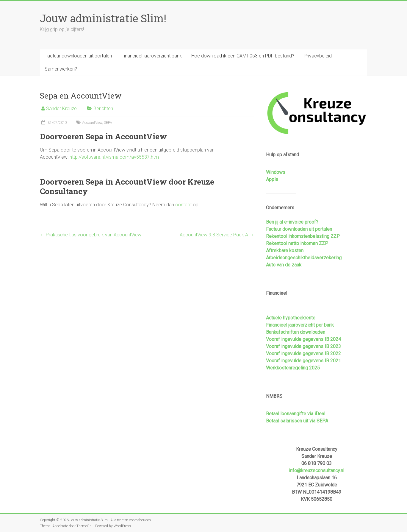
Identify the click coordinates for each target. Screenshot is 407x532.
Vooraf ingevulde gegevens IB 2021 (303, 361)
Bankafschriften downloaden (296, 332)
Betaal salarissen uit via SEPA (297, 421)
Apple (272, 179)
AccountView (92, 123)
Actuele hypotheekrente (291, 318)
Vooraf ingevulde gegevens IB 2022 (303, 354)
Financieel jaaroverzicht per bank (300, 325)
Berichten (103, 109)
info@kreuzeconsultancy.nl (317, 471)
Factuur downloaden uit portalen (78, 56)
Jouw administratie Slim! (103, 18)
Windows (276, 172)
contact (183, 205)
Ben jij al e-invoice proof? (292, 222)
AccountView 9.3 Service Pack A (217, 235)
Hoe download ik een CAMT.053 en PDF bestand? (243, 56)
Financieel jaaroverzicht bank (152, 56)
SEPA (108, 123)
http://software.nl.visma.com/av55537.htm (114, 157)
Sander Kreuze (61, 109)
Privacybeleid (318, 56)
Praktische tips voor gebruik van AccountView (91, 235)
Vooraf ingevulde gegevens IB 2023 (303, 346)
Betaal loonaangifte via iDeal (296, 414)
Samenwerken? (61, 69)
